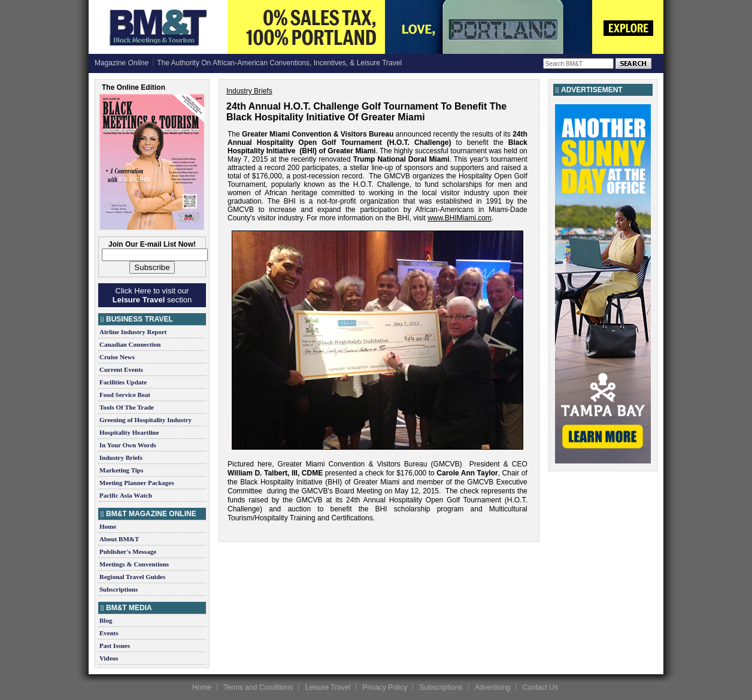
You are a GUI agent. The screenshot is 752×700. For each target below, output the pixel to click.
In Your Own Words (128, 445)
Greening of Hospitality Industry (145, 420)
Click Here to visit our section (152, 295)
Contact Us (540, 687)
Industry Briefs (121, 457)
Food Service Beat (125, 395)
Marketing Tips (121, 470)
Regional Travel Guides (132, 577)
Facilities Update (123, 382)
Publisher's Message (128, 551)
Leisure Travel (328, 687)
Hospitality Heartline (129, 432)
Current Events (121, 369)
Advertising (492, 687)
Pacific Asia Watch (126, 495)
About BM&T (119, 539)
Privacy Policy (385, 687)
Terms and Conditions (258, 687)
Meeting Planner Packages (137, 483)
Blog (106, 620)
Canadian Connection (130, 344)
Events (109, 633)
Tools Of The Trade (127, 407)
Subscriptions (119, 589)
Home (108, 526)
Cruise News (117, 357)
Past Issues (115, 646)
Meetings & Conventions (134, 564)
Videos (109, 658)
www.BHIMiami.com (460, 218)
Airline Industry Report (133, 332)
